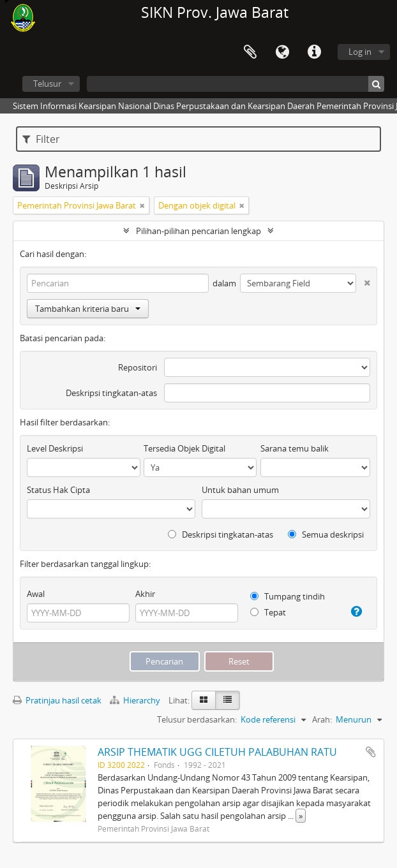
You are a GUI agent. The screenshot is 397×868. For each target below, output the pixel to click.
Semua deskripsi (326, 534)
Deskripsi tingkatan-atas (111, 393)
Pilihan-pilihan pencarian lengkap (198, 231)
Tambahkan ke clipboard (371, 752)
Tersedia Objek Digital (184, 448)
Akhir (145, 594)
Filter (41, 139)
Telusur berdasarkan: (197, 719)
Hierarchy (136, 700)
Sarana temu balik (295, 448)
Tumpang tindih (288, 596)
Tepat (268, 612)
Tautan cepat (314, 52)
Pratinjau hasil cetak (57, 700)
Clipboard (250, 52)
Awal (36, 594)
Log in (360, 52)
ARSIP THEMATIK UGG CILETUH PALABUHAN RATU (217, 752)
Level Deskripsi (55, 448)
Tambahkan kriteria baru (88, 309)
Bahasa (282, 52)
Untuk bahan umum (240, 490)
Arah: (322, 719)
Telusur (47, 84)
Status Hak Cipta (58, 490)
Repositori (138, 367)
